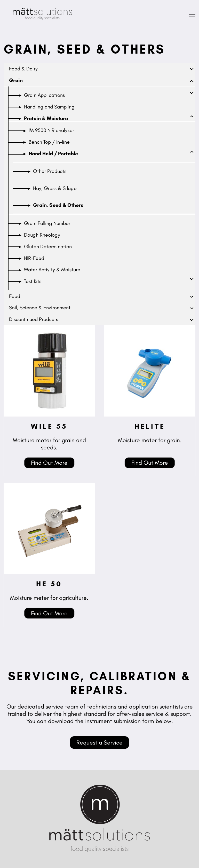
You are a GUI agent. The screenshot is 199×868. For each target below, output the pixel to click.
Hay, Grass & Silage (55, 188)
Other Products (50, 171)
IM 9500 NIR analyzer (51, 130)
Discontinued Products (34, 319)
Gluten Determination (48, 246)
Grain (16, 80)
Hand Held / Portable (53, 154)
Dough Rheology (42, 235)
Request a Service (100, 742)
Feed (15, 296)
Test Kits (33, 281)
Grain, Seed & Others (58, 205)
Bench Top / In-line (49, 142)
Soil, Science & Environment (40, 308)
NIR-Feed (34, 258)
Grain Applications (44, 95)
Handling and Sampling (49, 107)
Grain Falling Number (47, 223)
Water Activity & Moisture (52, 269)
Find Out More (49, 463)
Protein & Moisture (46, 118)
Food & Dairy (23, 69)
